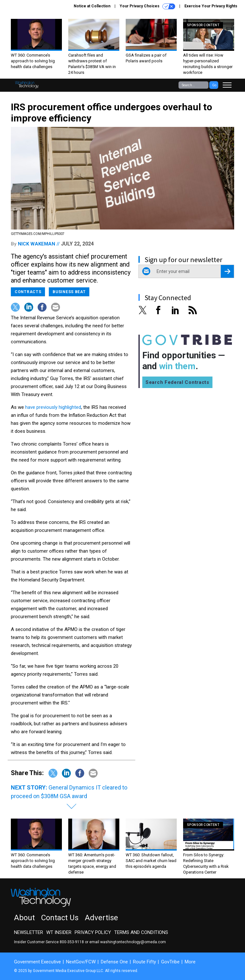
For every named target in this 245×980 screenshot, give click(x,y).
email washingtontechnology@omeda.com (128, 942)
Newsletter (29, 932)
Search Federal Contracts (177, 382)
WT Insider (59, 932)
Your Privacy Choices (147, 6)
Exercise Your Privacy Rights (211, 6)
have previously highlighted (53, 407)
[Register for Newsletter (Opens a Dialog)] (227, 271)
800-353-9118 (72, 942)
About (24, 918)
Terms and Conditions (141, 932)
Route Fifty (145, 962)
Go (214, 85)
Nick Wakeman (37, 244)
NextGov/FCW (81, 962)
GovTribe (170, 962)
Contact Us (60, 918)
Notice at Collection (92, 6)
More (190, 962)
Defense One (114, 962)
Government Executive (37, 962)
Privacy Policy (93, 932)
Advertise (101, 918)
